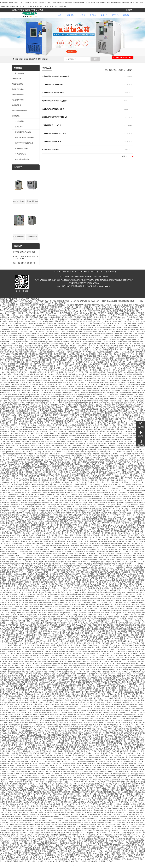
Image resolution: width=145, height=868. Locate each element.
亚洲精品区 (43, 313)
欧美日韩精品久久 (23, 694)
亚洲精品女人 (47, 349)
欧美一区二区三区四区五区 (91, 698)
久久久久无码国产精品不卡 (14, 374)
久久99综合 (140, 845)
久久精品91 (35, 335)
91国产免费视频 (122, 700)
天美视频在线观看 (106, 408)
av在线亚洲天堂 (40, 732)
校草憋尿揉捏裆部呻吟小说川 (134, 413)
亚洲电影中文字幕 (12, 451)
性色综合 (138, 645)
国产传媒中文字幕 (68, 810)
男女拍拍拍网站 (36, 763)
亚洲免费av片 (137, 794)
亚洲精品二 (125, 429)
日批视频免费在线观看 (33, 855)
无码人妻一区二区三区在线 (110, 323)
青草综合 (18, 730)
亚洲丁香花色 (35, 311)
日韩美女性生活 (93, 679)
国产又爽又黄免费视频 (107, 565)
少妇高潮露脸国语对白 (110, 472)
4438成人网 (110, 600)
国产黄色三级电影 (58, 331)
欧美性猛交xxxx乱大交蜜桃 (74, 478)
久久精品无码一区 (69, 842)
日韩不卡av (68, 429)
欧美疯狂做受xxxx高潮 (101, 802)
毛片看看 (38, 421)
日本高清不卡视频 (67, 325)
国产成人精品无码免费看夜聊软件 (98, 692)
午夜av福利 (129, 339)
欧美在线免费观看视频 (135, 773)
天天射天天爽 (117, 343)
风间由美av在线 (6, 574)
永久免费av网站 (29, 655)
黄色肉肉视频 (23, 535)
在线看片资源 (16, 604)
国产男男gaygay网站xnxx (103, 586)
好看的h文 (90, 792)
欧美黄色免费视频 (114, 749)
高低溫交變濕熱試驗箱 (20, 116)
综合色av (43, 329)
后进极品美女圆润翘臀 (132, 743)
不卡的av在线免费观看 (20, 537)
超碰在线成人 (22, 806)
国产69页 (95, 413)
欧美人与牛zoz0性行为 (29, 602)
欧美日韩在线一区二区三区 (53, 362)
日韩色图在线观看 (19, 380)
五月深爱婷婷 (63, 828)
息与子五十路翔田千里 (65, 826)
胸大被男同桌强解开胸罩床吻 (112, 647)
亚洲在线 (39, 360)
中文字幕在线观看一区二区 (94, 435)
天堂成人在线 (39, 571)
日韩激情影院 (14, 849)
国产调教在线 (124, 441)
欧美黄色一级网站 (68, 624)
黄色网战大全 (93, 441)
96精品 (12, 404)
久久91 (108, 655)
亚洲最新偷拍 (86, 482)
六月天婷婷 (66, 315)
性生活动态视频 (8, 553)
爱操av (43, 335)
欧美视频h (101, 567)
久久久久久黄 (50, 484)
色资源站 (123, 684)
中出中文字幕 (139, 824)
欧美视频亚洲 (13, 319)
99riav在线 (41, 321)
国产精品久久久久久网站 (54, 319)
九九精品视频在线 (45, 555)
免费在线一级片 (108, 545)
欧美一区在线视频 (52, 351)
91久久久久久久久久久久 (53, 453)
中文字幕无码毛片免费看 (113, 333)
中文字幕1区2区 (15, 488)
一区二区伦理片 (57, 641)
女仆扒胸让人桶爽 (116, 380)
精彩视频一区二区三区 (100, 584)
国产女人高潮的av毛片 (14, 647)
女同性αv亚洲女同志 (41, 802)
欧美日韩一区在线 (7, 753)
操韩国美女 (27, 757)
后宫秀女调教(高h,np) (73, 331)
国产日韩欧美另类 (137, 836)
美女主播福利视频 (65, 743)
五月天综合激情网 (103, 612)
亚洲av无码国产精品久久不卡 (13, 327)
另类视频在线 (84, 512)
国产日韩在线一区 (66, 415)
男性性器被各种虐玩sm (107, 574)
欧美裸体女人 (39, 351)
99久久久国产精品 (49, 449)
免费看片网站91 (93, 561)
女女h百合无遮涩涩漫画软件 (16, 633)
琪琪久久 (110, 413)
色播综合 (11, 677)
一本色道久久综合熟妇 (17, 437)
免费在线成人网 (54, 374)
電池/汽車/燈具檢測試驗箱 (24, 149)
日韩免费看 (56, 380)
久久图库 (35, 574)
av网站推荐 (47, 590)
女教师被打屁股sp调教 (101, 468)
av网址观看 (99, 411)
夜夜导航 (78, 433)
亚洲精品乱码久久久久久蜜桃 (104, 382)
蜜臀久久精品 (20, 408)
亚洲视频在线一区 (39, 714)
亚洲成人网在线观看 (19, 406)
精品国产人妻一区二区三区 (76, 677)
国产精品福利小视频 (72, 364)
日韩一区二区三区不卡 (65, 673)
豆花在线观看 (5, 743)
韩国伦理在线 (102, 533)
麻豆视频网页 (113, 449)
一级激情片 (109, 824)
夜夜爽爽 (101, 388)
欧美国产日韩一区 (14, 457)
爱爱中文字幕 (101, 504)
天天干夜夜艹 (46, 482)
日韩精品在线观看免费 (90, 651)
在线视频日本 (59, 861)
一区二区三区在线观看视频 (115, 392)
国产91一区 (63, 830)
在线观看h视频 (60, 311)
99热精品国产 (52, 500)
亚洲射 (85, 376)
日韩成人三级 (91, 553)
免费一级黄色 (19, 751)
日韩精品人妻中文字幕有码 (20, 466)
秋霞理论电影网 (123, 834)
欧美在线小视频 (89, 443)
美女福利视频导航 (31, 751)
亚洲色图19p (117, 588)
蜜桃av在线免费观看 (24, 688)
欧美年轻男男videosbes (9, 421)
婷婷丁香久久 (20, 449)
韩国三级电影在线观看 (67, 569)
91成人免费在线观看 (77, 374)
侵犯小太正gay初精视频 (48, 470)
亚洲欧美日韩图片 (39, 323)
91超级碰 (32, 360)
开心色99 (77, 321)
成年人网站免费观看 (124, 455)
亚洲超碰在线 (23, 347)
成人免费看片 (78, 386)
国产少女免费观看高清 (125, 753)
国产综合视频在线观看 (111, 684)
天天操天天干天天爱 (88, 398)
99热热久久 (10, 726)
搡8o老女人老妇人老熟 (33, 449)
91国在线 (23, 331)
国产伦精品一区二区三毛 (101, 364)
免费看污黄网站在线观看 (47, 720)
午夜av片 (9, 461)
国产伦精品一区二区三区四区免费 (56, 696)
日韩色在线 (69, 390)
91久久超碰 (134, 688)
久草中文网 (125, 710)
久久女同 (127, 378)
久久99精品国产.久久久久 (65, 443)
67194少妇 (47, 584)
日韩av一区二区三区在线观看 (10, 364)
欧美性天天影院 (13, 470)
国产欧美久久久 (117, 653)
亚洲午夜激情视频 (88, 600)
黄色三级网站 (113, 519)
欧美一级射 (78, 451)
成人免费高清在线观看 (73, 496)
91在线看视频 (111, 390)
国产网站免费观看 (94, 702)
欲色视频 (20, 376)
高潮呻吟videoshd (75, 396)
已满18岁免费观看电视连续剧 (95, 378)
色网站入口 (16, 624)
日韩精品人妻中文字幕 (42, 545)
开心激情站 (46, 447)
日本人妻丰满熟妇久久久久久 (131, 567)
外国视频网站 (92, 598)
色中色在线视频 (111, 800)
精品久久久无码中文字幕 (104, 759)
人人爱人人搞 (93, 366)
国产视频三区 (121, 794)
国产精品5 (80, 411)
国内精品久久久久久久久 (122, 557)
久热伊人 (29, 590)
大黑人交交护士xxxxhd (81, 319)
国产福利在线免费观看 (37, 492)
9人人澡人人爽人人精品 (9, 818)
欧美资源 (34, 622)
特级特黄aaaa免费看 (93, 551)
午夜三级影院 (63, 553)
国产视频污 (140, 710)
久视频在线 (33, 594)
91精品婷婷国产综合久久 (119, 351)
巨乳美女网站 (30, 673)
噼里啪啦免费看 (130, 694)
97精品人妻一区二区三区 (68, 690)
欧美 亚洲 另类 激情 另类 (47, 857)
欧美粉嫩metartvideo (75, 804)
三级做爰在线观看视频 (82, 541)
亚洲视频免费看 (138, 362)
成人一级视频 (51, 565)
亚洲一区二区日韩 (99, 386)
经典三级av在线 (91, 547)
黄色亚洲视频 (135, 606)
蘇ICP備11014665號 (101, 282)
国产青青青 (7, 757)
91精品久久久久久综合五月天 (43, 398)
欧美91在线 (107, 604)
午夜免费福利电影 (114, 429)
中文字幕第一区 (79, 743)
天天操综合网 (5, 347)
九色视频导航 (46, 457)
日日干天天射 (99, 423)
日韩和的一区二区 (71, 512)
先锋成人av (120, 633)
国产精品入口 (16, 355)
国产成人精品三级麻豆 (83, 675)
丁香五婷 (99, 447)
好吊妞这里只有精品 (135, 364)
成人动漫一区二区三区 (51, 406)
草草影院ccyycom (84, 327)
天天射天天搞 (140, 388)
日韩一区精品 (73, 366)
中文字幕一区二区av (15, 798)
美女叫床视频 (16, 608)
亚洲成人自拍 (51, 673)
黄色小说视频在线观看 (30, 720)
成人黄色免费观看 (134, 677)
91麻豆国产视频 (85, 525)
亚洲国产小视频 (95, 445)
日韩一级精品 (86, 470)
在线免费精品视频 (122, 686)
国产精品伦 (14, 516)
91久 (50, 675)
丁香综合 (91, 861)
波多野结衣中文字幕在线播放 (38, 325)
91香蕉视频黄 (57, 639)
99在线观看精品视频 (136, 347)
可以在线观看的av (23, 382)
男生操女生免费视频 (18, 486)
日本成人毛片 (49, 734)
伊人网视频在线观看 (55, 313)
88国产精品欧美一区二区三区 (23, 637)
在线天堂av (24, 828)
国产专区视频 (40, 565)
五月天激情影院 (93, 822)
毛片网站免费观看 (7, 449)
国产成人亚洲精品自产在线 (118, 584)
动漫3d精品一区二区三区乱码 (24, 836)
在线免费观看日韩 (28, 769)
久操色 (132, 710)
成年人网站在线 (75, 527)
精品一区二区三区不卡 (16, 571)
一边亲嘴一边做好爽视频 (134, 818)
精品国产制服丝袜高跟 (82, 325)
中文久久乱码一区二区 (135, 433)
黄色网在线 (130, 730)
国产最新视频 (11, 527)
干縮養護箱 (16, 122)
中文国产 (115, 374)
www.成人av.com (131, 470)
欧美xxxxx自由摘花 (30, 804)
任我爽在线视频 (115, 665)
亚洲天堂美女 (25, 311)
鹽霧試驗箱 (19, 132)
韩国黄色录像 (57, 457)
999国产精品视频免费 (35, 406)
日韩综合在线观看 (49, 315)
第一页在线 (56, 394)
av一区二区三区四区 (126, 484)
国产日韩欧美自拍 (85, 665)
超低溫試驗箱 (16, 111)
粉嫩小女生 (26, 411)
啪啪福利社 (134, 476)
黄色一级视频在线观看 (37, 537)
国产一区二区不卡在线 (66, 433)
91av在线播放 (71, 349)
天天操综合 (100, 360)
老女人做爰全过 (105, 616)
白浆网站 (103, 561)
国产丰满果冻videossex (108, 679)
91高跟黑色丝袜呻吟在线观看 (102, 419)
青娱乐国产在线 (96, 838)
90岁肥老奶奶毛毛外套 (117, 739)
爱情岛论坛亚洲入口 (61, 751)
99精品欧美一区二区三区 (79, 686)
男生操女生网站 (27, 737)
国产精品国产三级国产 (82, 537)
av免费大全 (132, 337)
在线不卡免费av (80, 329)
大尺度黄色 (42, 435)
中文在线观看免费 (86, 343)
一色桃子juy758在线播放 (29, 820)
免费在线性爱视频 (37, 549)
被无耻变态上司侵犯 (19, 425)
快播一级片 (92, 806)
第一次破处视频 (129, 439)
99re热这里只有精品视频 (21, 400)
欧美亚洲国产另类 (40, 423)
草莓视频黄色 (87, 396)
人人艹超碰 (63, 637)
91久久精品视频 (13, 745)
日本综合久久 (137, 557)
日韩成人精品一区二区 (103, 696)
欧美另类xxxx (39, 317)
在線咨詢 (129, 10)
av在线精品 (37, 724)
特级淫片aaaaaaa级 (44, 639)
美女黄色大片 (82, 679)
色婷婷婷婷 (120, 535)
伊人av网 (89, 718)
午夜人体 (47, 468)
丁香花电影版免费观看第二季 (125, 435)
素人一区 (17, 472)
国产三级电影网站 (130, 329)
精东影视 (60, 551)
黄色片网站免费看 (115, 804)
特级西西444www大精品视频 (11, 525)
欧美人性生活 (90, 696)
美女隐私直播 (23, 767)
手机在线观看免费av (108, 559)
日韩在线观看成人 (31, 679)
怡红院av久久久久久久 (8, 382)
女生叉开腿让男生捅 (18, 313)
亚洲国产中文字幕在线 (83, 732)
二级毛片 (79, 569)
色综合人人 (41, 657)
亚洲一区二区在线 (37, 755)
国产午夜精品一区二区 (13, 732)
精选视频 (19, 358)
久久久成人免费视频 (135, 661)
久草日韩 (71, 553)
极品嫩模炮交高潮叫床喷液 (116, 504)
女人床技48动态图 (117, 594)
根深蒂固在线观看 (97, 779)
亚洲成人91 (101, 655)
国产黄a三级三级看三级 (72, 355)
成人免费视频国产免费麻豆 (99, 370)
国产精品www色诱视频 (36, 431)
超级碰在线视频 (111, 798)
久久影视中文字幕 (78, 461)
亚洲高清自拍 (123, 347)
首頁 (60, 18)
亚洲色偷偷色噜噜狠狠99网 (60, 402)
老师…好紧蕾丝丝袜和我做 (93, 380)
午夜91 (108, 832)
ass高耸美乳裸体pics (26, 734)
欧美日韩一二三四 (16, 392)
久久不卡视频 (107, 641)
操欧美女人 (43, 863)
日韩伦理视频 (35, 531)
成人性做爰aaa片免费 (69, 468)
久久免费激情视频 (121, 657)
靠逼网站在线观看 (136, 323)
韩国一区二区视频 (105, 563)
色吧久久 (51, 832)
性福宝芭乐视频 (99, 461)
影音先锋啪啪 (119, 545)
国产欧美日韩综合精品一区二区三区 (43, 368)
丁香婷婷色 (100, 392)
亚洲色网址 (121, 547)
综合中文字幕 (90, 767)
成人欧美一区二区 (118, 396)
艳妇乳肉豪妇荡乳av (45, 851)
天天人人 (81, 547)
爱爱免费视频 (27, 781)
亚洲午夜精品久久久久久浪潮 (97, 682)
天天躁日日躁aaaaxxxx (25, 496)
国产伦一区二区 (21, 553)
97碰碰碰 (6, 673)
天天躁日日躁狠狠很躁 (102, 653)
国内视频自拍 (109, 435)
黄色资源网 (94, 571)
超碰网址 (80, 847)
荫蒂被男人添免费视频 (118, 773)
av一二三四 (115, 402)
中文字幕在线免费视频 (66, 722)
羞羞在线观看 (40, 673)
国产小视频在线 (58, 512)
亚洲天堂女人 (131, 492)
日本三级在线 (60, 425)
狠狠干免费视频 (30, 657)
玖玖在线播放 (50, 339)
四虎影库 (90, 728)
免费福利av (95, 777)
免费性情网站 (130, 396)
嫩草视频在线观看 (7, 427)
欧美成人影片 (74, 559)
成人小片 (126, 482)
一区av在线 (68, 781)
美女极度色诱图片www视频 (111, 478)
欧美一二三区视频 (87, 639)
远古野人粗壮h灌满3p (69, 519)
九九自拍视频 (45, 604)
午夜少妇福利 (61, 413)
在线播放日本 (82, 832)
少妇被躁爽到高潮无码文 (124, 341)
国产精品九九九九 (11, 686)
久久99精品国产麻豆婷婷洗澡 (57, 466)
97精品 (29, 669)
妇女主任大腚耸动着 (135, 486)
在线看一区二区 (93, 351)
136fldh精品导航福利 (63, 382)
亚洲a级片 (81, 842)
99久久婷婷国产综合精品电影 (88, 474)
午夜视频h (79, 443)
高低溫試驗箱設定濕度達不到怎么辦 (55, 122)
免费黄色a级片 (73, 720)
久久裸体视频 (76, 820)
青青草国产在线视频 (100, 519)
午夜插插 (137, 732)
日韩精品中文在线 (56, 504)
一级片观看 (24, 482)
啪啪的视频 (47, 763)
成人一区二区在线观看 (118, 370)
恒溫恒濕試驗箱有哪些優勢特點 (53, 89)
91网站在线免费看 (109, 686)
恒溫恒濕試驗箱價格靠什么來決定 (54, 138)
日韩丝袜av (84, 535)
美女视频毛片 (89, 847)
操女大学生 (65, 374)
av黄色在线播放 (27, 472)
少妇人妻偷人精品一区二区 (65, 557)
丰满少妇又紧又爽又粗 (63, 376)
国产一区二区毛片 (56, 626)
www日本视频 (105, 796)
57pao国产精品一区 (25, 423)
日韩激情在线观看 (22, 417)
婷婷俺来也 (4, 396)
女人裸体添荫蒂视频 (59, 327)
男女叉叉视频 (98, 343)
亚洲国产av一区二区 (77, 696)
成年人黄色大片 (107, 529)
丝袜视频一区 (81, 437)
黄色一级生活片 (6, 789)
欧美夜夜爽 (35, 470)
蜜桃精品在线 (38, 669)
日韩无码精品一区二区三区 (112, 331)
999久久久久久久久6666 (133, 474)
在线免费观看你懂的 (122, 808)
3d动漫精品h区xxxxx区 (109, 349)
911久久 (16, 820)
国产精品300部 (32, 459)
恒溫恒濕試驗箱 (21, 127)
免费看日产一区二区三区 (18, 431)
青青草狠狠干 (25, 470)
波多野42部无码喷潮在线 (86, 755)
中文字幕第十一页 (109, 376)
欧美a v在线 (97, 496)
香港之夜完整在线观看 (64, 339)
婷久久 (58, 510)
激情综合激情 (72, 358)
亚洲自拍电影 (100, 321)
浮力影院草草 (17, 700)
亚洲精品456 (129, 704)
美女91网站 (123, 374)
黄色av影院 (109, 388)
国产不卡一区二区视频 (89, 757)
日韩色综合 (66, 639)
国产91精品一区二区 (92, 704)
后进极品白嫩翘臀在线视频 (35, 319)
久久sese (102, 366)
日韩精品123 (53, 439)
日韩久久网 (70, 708)
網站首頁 (57, 277)
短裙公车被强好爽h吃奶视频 (88, 657)
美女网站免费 (126, 765)
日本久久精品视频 (67, 427)
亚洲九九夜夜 (62, 645)
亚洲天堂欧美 (17, 551)
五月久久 (70, 388)
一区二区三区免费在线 (126, 618)
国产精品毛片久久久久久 (78, 726)
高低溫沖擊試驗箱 (18, 106)
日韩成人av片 (104, 842)
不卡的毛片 (20, 855)
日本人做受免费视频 (48, 443)
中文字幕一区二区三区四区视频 (12, 785)
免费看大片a (133, 857)
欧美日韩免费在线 (57, 661)
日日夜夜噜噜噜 (92, 388)
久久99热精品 (100, 792)
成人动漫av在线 (35, 559)
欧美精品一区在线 (57, 478)
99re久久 (36, 496)
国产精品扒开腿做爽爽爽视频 (26, 830)
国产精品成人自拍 (72, 535)
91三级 (47, 743)
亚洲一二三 (64, 559)
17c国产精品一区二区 (80, 783)
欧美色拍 (119, 602)
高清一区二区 (127, 516)
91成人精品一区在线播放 (34, 427)
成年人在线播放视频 (70, 423)
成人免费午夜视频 (45, 394)
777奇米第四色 (19, 779)
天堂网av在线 (89, 765)
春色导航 (19, 661)
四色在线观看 (100, 582)
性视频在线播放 (90, 392)
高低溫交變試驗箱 (18, 100)
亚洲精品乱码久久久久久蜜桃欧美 (56, 341)
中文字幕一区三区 (82, 404)
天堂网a (14, 547)
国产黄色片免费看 (60, 360)
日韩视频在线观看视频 (131, 333)
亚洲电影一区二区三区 (114, 421)
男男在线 (45, 853)
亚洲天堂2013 (127, 372)
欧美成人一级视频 (68, 347)
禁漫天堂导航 (27, 364)
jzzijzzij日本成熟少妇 (96, 490)
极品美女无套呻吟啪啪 (43, 659)
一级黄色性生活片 (23, 502)
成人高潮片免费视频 (29, 372)
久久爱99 (133, 366)
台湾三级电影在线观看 (105, 427)
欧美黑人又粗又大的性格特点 (36, 490)
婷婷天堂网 (64, 419)
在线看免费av (117, 616)
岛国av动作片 (110, 366)
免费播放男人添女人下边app (57, 358)
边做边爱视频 (60, 753)
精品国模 (114, 618)
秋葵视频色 (28, 785)
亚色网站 (25, 506)
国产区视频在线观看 (135, 390)
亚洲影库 (20, 419)
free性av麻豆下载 (14, 765)
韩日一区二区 (135, 620)
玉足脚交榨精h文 (112, 694)
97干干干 (3, 366)
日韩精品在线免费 (67, 394)
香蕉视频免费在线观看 (12, 372)
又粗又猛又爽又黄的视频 (97, 390)
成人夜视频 (5, 834)
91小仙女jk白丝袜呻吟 (97, 694)
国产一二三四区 (6, 712)
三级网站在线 (125, 842)
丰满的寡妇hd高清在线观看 (87, 335)
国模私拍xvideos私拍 (68, 404)
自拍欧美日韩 (74, 486)
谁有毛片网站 (32, 726)
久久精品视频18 (13, 763)
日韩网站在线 (56, 590)
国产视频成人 (6, 549)
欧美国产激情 (49, 616)
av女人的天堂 (35, 671)
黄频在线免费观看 (83, 769)
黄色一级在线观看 (45, 563)
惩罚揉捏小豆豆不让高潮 (54, 386)
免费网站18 (133, 319)
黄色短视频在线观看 (47, 557)
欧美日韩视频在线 (88, 372)
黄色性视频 (77, 339)
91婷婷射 (116, 408)
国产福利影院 (62, 720)
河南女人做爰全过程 (128, 612)
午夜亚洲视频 (68, 372)
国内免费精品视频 (74, 470)
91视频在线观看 (128, 551)
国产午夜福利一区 (9, 718)
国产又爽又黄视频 (69, 855)
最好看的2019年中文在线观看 (26, 576)
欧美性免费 (10, 394)
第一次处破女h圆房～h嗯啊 (135, 610)
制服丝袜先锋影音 (40, 606)
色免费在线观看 (93, 730)
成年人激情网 (80, 439)
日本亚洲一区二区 (43, 429)
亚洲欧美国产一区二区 (23, 323)
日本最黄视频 (26, 624)
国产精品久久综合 (36, 353)
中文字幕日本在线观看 (55, 333)
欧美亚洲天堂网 (44, 820)
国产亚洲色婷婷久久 (91, 402)
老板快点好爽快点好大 (119, 486)
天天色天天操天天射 (81, 415)
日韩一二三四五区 (94, 545)
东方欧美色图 (92, 855)
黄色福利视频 (86, 484)
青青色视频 (57, 692)
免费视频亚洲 (137, 480)
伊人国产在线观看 (131, 335)
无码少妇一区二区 (9, 514)
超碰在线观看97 (31, 779)
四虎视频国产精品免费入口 (111, 649)
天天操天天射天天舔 (80, 702)
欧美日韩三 (4, 413)
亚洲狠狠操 (137, 355)
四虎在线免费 (31, 321)
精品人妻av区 (75, 398)
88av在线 (140, 612)
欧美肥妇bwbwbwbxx (35, 553)
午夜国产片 (103, 337)
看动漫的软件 (73, 529)
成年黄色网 (127, 635)
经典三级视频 (78, 384)
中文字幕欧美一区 (95, 376)
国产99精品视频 (114, 451)
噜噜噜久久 (37, 315)
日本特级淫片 (103, 480)
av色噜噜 (85, 737)
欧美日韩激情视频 (20, 459)
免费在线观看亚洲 (109, 718)
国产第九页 (54, 447)
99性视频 (51, 798)
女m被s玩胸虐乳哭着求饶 (13, 317)
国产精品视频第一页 (10, 315)
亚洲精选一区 (134, 510)
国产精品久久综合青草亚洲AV (134, 751)
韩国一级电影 (116, 488)
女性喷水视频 (86, 574)
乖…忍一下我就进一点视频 (54, 667)
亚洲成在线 (54, 343)
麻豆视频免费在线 (72, 425)
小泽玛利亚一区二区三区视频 (30, 388)
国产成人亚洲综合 (7, 433)
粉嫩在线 (102, 637)
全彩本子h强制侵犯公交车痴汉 (80, 421)
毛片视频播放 (105, 594)
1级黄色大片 (121, 582)
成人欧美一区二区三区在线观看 (59, 867)
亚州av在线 (24, 849)
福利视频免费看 (133, 553)
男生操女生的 (107, 590)
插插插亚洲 (86, 341)
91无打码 (65, 396)
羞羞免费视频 (12, 643)
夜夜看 (62, 606)
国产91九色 (21, 675)
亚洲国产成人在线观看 (94, 523)
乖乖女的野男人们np (119, 598)
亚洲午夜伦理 (56, 468)
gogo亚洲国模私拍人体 (129, 451)
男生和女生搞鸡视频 (68, 417)
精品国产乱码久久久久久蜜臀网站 (41, 543)
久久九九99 (107, 374)
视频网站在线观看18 (113, 567)
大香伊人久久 (97, 608)
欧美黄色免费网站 (22, 394)
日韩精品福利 (91, 659)
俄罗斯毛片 (29, 571)
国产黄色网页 (103, 763)
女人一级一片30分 (117, 496)
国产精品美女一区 (48, 382)
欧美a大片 (111, 335)
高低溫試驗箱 (20, 79)
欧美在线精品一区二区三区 (107, 417)
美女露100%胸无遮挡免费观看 (70, 502)
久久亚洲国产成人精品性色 (50, 417)
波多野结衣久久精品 (85, 468)
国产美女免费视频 (44, 516)
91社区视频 (38, 366)
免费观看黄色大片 (37, 396)
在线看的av (41, 466)
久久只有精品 (56, 810)
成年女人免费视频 (61, 366)
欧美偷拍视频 (120, 443)
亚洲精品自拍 (71, 834)
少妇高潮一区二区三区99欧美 (48, 529)
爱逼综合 (128, 594)
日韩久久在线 (111, 582)
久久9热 (81, 700)
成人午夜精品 (121, 376)
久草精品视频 (6, 360)
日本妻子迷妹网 (131, 853)
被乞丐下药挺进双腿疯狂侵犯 (112, 635)
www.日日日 (106, 496)
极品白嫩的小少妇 (130, 647)
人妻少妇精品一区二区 (124, 565)
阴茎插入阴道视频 (128, 588)
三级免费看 (88, 386)
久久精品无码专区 (7, 612)
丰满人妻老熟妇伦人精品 (102, 510)
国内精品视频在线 (7, 598)
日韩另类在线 (89, 759)
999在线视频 (9, 751)
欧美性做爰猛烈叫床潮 (120, 586)
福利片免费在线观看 (45, 355)
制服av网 (129, 355)
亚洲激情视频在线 (56, 476)
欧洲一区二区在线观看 (44, 512)
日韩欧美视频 (64, 351)
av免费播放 (124, 781)
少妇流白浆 (101, 455)
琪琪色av (52, 853)
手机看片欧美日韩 (125, 321)
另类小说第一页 (66, 796)
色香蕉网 (28, 374)
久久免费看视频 (114, 710)
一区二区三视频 (73, 360)
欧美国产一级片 (61, 832)
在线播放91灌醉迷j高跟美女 (70, 710)
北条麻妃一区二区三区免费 (74, 763)
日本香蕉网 (68, 386)
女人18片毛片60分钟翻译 (43, 647)
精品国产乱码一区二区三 (103, 345)
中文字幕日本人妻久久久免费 (72, 380)
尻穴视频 (49, 787)
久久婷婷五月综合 (54, 347)
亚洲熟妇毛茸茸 (106, 431)
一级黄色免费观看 (137, 514)
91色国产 (92, 612)
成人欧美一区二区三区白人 (125, 600)
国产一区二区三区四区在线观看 (81, 789)
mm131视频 (4, 596)
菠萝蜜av (70, 447)
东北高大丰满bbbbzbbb (54, 492)
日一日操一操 (118, 419)
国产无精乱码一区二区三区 (87, 661)
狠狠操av (23, 629)
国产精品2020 (40, 769)
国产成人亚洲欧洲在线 (26, 421)
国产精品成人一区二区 (108, 415)
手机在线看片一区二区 (71, 323)
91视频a (91, 794)
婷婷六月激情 (116, 796)
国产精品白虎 (139, 351)
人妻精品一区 (116, 459)
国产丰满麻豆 (35, 400)
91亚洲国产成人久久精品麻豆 (57, 525)
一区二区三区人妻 (80, 390)
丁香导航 (30, 331)
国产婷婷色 (100, 516)
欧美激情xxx (122, 527)
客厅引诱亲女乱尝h (126, 830)
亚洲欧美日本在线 (48, 425)
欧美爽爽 (96, 431)
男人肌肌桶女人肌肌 (95, 684)
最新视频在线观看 (133, 504)
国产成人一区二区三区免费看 (101, 319)
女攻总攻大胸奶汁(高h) (79, 794)
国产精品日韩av (61, 655)
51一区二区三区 (86, 364)
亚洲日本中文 (80, 718)
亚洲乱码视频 (84, 353)
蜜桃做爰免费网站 (45, 692)
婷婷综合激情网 (6, 700)
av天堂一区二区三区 (89, 655)
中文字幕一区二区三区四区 (20, 335)
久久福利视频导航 (45, 598)
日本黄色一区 (94, 796)
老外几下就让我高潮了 (54, 323)
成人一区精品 (92, 555)
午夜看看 (48, 792)
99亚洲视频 (106, 771)
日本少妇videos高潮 (28, 608)
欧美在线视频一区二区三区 (95, 824)
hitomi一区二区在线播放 (77, 555)
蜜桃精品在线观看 (88, 588)
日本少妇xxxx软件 (71, 333)
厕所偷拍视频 (85, 400)
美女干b (106, 380)
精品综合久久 (111, 755)
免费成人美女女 (108, 531)
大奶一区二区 (39, 376)
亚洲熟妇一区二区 (126, 402)
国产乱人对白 (114, 480)
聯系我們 (126, 18)
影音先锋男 (65, 527)
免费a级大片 (100, 543)
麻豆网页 (137, 341)
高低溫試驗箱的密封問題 (51, 155)
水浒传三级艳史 (15, 447)
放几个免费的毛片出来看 (98, 449)
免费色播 (142, 476)
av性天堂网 (130, 828)
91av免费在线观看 (59, 563)
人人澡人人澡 (127, 592)
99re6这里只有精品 (92, 626)
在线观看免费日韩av (38, 451)
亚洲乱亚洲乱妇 (31, 504)
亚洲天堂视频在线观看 (61, 421)
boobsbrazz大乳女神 (127, 812)
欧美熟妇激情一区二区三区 (25, 441)
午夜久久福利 (25, 763)
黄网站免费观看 (53, 506)
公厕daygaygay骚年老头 (131, 417)
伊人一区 (20, 343)
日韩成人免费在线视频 (33, 514)
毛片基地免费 (140, 358)
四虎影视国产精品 (135, 761)
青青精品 (22, 478)
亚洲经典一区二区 (57, 812)
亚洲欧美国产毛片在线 (137, 384)
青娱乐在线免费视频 (50, 498)
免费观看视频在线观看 (127, 449)
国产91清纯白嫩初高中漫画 (54, 600)
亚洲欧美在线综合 (90, 455)
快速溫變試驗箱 (17, 90)
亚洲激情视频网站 (129, 616)
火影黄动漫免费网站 (30, 435)
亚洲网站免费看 (79, 551)
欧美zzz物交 (115, 362)
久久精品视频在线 (128, 749)
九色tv (120, 349)
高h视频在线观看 (34, 686)
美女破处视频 (87, 496)
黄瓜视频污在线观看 (7, 706)
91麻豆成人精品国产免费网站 (82, 761)
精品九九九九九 (8, 408)
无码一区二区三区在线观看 (113, 690)
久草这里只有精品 (45, 594)
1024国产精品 (43, 439)
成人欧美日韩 (51, 714)
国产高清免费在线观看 (53, 396)
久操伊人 (141, 596)
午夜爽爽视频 (110, 325)
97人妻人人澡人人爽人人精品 (112, 327)
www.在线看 (84, 425)
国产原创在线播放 (19, 345)
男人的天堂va (100, 508)
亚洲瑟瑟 (56, 427)
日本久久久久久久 (7, 804)
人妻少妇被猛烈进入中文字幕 (70, 514)
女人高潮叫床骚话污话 (30, 488)
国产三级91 (54, 686)
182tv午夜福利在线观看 (131, 543)
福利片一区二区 (12, 498)
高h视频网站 (84, 445)
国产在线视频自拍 (26, 745)
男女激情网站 (121, 574)
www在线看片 (91, 673)
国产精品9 (135, 315)
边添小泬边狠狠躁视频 (80, 694)
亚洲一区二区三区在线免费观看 (24, 461)
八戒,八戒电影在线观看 (51, 643)
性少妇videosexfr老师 (135, 679)
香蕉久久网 (126, 859)
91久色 (131, 351)
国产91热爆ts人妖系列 (102, 362)
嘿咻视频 (111, 525)
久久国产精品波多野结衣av (87, 500)
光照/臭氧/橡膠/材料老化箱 (24, 143)
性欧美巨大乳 (111, 455)
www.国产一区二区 (109, 753)
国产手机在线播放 (16, 519)
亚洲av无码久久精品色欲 (87, 358)
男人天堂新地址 (6, 739)
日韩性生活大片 (24, 498)
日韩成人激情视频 (50, 580)
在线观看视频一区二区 (130, 445)
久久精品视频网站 (113, 386)
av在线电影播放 (68, 321)
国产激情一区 (5, 349)
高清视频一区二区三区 (82, 492)
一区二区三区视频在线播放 (117, 337)
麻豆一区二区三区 (75, 494)
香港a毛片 (93, 512)
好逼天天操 (54, 771)
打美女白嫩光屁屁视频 (88, 549)
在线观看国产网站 (30, 392)
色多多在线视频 (21, 726)
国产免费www (129, 726)
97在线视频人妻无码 (56, 592)
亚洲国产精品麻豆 (23, 704)
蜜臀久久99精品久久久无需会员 (33, 337)
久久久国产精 (33, 439)
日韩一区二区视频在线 (43, 327)
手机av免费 (45, 626)
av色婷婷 (122, 472)
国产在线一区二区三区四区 (55, 408)
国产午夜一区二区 (48, 531)
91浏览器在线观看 (115, 315)
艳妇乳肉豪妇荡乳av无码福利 (36, 541)
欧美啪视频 (89, 716)
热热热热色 (5, 390)
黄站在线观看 (104, 406)
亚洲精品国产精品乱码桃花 (133, 380)
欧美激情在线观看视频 (109, 484)
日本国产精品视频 (12, 531)
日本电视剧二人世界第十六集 (104, 368)
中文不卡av (58, 372)
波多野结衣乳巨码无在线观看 (108, 830)
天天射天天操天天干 (37, 339)
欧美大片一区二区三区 (74, 576)
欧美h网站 (67, 745)
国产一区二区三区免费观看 (85, 347)
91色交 (130, 463)
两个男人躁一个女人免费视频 (125, 531)
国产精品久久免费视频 (11, 523)
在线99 (129, 370)
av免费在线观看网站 (13, 824)
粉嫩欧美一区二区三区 (31, 476)
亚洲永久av (16, 602)
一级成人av (119, 335)
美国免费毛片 (20, 787)
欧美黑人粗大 (31, 437)
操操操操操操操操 (45, 415)
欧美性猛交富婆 (94, 578)
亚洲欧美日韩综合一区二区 (126, 755)
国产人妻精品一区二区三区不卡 (118, 437)
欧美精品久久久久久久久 (69, 665)
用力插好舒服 (29, 327)
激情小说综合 (115, 612)
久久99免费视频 (119, 828)
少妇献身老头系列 (39, 510)
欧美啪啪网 (122, 787)
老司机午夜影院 (132, 763)
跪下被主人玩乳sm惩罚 (11, 439)
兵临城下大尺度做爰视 (125, 317)
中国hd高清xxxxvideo (88, 751)
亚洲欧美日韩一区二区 (104, 751)
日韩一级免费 (59, 364)
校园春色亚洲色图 (126, 792)
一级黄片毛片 (67, 384)
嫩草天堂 (105, 313)
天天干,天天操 (14, 665)
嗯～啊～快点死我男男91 (13, 510)
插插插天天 (48, 427)
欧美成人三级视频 (90, 567)
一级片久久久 (43, 747)
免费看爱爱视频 (120, 512)
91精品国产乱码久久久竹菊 (27, 810)
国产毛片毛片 (68, 453)
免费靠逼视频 (89, 429)
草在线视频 (69, 816)
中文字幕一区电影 (69, 457)
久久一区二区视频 (7, 826)
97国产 (35, 555)
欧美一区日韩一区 (129, 425)
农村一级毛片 (6, 547)
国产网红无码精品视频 (94, 374)
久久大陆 (23, 439)
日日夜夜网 (94, 643)
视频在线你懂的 (85, 413)
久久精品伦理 (52, 435)
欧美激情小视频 (73, 645)
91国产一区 (80, 800)
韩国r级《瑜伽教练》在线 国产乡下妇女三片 (121, 461)
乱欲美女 (69, 608)
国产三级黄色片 (104, 355)
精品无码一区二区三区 (57, 747)
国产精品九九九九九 (89, 488)
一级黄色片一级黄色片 (34, 580)
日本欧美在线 (35, 610)
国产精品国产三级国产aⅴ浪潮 (26, 529)
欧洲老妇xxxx (17, 435)
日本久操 (128, 490)
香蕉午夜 (58, 531)
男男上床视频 (71, 311)
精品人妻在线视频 (132, 535)
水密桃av (23, 641)
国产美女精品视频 (48, 413)
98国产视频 (16, 610)
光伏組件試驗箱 (21, 160)
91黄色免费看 (87, 859)
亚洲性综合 (82, 684)
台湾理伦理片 (39, 696)
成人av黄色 (20, 706)
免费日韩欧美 (5, 415)
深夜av (126, 777)
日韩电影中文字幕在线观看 (19, 814)
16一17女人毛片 (19, 741)
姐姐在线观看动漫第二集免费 (34, 484)
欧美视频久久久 (97, 341)
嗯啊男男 (89, 368)
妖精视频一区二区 (35, 767)
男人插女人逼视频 (70, 724)
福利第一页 (8, 368)
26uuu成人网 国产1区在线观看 (91, 645)
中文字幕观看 (110, 400)
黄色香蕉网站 (132, 757)
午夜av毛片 (38, 362)
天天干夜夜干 (121, 325)
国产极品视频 (36, 382)
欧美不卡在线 (125, 453)
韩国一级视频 (135, 686)
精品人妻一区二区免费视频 (56, 329)
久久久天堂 (34, 863)
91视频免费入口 (15, 337)
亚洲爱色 (125, 488)
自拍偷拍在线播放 (87, 362)
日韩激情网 (126, 620)
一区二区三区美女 (126, 561)
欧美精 (32, 506)
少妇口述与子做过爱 (82, 812)
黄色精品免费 (30, 698)
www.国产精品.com (17, 673)
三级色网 (85, 494)
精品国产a (123, 682)
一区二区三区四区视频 (45, 372)
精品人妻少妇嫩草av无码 (124, 400)
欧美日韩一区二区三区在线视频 (56, 431)
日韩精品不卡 (82, 351)
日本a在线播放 (6, 478)
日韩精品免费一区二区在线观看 (31, 523)
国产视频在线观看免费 (66, 439)
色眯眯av (127, 608)
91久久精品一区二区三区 (35, 345)
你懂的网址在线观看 (47, 814)
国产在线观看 (133, 659)
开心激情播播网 (41, 506)
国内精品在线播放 (128, 406)
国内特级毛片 (52, 574)
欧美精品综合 (28, 606)
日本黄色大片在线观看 (115, 378)
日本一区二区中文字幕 (17, 463)
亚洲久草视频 (76, 382)
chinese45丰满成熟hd (114, 521)
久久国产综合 (39, 380)
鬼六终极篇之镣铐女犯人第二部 (105, 834)
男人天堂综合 (138, 327)
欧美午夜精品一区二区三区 (114, 490)
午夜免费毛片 (89, 313)
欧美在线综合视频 (96, 863)
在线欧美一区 (48, 669)
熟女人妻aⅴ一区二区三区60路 (114, 523)
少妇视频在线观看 (56, 392)
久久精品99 (10, 333)
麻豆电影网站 (81, 368)
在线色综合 (126, 315)
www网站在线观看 (92, 842)
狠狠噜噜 (57, 624)
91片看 (23, 541)
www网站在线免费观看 (31, 808)
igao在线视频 (122, 637)
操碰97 (40, 341)
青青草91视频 (93, 563)
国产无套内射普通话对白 (89, 406)
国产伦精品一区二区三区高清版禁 (54, 445)
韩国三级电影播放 (83, 349)
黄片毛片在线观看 (132, 541)
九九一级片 (4, 533)
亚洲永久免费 (37, 624)
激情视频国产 (20, 612)
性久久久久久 (60, 411)
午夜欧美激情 (46, 400)
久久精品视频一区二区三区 (73, 313)
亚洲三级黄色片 (13, 311)
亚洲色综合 (106, 677)
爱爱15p (102, 474)
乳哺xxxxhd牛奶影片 (16, 783)
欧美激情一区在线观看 (20, 360)
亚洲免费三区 (114, 624)
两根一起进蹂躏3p (24, 453)
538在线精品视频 (101, 794)
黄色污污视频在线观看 (63, 765)
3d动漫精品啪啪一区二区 (20, 549)
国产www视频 (138, 484)
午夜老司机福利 (12, 561)
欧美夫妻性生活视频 (119, 555)
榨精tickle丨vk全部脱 (62, 398)
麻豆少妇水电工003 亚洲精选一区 (48, 796)
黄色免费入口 (48, 521)
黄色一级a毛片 (33, 527)
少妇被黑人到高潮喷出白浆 (65, 370)
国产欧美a (8, 380)
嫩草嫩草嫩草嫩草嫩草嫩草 (89, 408)
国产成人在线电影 (87, 345)
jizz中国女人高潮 (33, 845)
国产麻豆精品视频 (90, 384)
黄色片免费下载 (49, 533)
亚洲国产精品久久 (71, 533)
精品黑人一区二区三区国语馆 (124, 358)
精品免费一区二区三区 (41, 419)
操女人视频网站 (111, 474)
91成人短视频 (77, 480)
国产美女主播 (106, 396)
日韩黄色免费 (137, 519)
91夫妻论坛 (55, 400)
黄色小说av (139, 741)
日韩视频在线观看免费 (90, 565)
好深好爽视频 (95, 349)
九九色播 (14, 347)
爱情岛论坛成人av (118, 353)
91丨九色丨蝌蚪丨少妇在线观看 (80, 419)
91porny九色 (124, 323)
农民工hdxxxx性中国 (54, 423)
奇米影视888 (62, 470)
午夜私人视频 (71, 620)
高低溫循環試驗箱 (18, 95)
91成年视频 (32, 378)
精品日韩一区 (83, 498)
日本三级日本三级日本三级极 (89, 836)
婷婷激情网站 (61, 682)
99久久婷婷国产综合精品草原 (20, 533)
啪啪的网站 (90, 466)
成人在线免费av (101, 847)
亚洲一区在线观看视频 (100, 451)
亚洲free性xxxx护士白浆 (11, 474)
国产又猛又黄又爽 (28, 508)
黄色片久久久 (129, 741)
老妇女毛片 (81, 857)
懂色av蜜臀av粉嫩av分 (67, 521)
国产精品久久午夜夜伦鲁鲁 (10, 775)
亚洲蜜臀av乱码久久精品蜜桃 (49, 488)
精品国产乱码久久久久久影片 (55, 677)
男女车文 (98, 313)
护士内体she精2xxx (19, 578)
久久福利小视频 (127, 747)
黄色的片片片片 (137, 345)
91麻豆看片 (124, 769)
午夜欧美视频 (59, 496)
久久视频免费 (128, 457)
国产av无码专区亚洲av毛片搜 (79, 596)
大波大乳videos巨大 (65, 435)
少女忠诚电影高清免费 (104, 580)
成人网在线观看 (28, 362)
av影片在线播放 (112, 321)
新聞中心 (104, 18)
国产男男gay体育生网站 (35, 390)
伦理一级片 (27, 616)
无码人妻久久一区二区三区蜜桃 (27, 771)
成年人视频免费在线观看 (47, 622)
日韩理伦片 (36, 447)
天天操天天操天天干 (63, 612)
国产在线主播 (65, 571)
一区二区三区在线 (79, 633)
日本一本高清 (131, 810)
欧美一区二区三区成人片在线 (90, 559)
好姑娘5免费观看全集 (22, 433)
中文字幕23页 (80, 692)
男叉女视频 (87, 451)
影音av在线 (44, 476)
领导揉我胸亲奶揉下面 (17, 402)
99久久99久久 (117, 651)
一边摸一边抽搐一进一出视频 (62, 759)
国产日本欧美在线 (99, 421)
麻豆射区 (16, 541)
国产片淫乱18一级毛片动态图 (123, 431)
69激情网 (3, 353)
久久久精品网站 (79, 767)
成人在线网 (62, 498)
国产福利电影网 (98, 333)
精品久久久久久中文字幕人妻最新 (26, 598)
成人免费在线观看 (9, 812)
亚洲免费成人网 (115, 406)
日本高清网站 (11, 419)
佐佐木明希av (55, 840)
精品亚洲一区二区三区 (120, 510)
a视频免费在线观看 (59, 675)
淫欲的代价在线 (91, 830)
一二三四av (4, 500)
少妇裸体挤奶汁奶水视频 (35, 618)
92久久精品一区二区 (10, 453)
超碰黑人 (132, 816)
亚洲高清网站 (135, 482)
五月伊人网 (140, 783)
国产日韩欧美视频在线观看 (70, 406)
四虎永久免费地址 (9, 704)
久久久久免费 (72, 327)
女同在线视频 (117, 411)
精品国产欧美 (50, 834)
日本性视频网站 (16, 722)
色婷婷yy (134, 779)
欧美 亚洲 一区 (131, 633)
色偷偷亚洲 (104, 433)
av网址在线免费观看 (131, 549)
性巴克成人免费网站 (21, 543)
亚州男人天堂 (12, 857)
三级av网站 (99, 347)
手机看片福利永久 (59, 349)
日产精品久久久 (27, 802)
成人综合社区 (32, 341)
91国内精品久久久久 (7, 716)
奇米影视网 (128, 327)
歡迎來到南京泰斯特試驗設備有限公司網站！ (27, 10)
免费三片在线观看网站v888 (111, 445)
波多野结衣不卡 (13, 840)
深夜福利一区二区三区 (40, 374)
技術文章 (82, 18)
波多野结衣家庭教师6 (64, 472)
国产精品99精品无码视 (73, 698)
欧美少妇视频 (11, 496)
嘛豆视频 (3, 492)
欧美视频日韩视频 (109, 569)
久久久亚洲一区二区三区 (117, 433)
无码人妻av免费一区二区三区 (44, 370)
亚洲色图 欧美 (127, 311)
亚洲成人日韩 (54, 325)
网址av (59, 315)
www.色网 (70, 329)
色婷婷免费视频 (61, 345)
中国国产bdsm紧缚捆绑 (21, 429)
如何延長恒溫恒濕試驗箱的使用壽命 (55, 106)
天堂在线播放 (8, 351)
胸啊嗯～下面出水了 (20, 600)
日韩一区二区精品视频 (14, 539)
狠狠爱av (21, 319)
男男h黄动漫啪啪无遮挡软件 (106, 633)
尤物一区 (80, 392)
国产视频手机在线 (45, 486)
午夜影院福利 (48, 360)
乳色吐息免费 (74, 751)
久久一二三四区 (37, 533)
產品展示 (71, 18)
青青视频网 (42, 347)
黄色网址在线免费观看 (120, 319)
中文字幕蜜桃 (137, 455)
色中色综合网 (125, 614)
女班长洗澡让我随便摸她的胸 (98, 624)
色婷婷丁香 (126, 529)
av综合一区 (84, 360)
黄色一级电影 (23, 643)
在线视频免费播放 (65, 631)
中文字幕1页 (134, 488)
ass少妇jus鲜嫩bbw (130, 667)
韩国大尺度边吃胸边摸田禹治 (67, 353)
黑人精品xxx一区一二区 (63, 767)
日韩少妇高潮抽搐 (115, 592)
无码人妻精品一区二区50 (118, 659)
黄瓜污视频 (70, 663)
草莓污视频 (17, 351)
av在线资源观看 (50, 645)
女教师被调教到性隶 (85, 459)
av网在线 (60, 622)
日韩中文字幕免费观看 (18, 390)
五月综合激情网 (63, 490)
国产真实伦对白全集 (12, 671)
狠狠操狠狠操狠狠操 (64, 783)
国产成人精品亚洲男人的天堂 (20, 682)
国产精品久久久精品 (18, 653)
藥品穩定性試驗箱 (21, 154)
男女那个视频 (68, 492)
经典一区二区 (128, 692)
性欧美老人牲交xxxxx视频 (15, 582)
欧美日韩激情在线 (104, 549)
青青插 (120, 417)
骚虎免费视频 (70, 449)
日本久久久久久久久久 (14, 484)
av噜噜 (130, 794)
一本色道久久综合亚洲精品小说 (85, 427)
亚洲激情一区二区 (98, 325)
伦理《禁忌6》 (80, 388)
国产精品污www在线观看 (101, 618)
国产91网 (51, 700)
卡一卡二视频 (39, 612)
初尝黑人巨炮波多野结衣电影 (109, 851)
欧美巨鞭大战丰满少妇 (112, 747)
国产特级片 (27, 539)
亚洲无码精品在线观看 (11, 728)
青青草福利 (124, 816)
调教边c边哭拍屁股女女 (41, 773)
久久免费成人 (69, 504)
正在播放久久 (34, 614)
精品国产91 (86, 798)
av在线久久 (92, 610)
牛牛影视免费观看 (57, 474)
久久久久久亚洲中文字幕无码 (135, 419)
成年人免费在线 (52, 451)
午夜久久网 (33, 347)
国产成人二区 (97, 732)
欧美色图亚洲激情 (11, 341)
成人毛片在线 (58, 480)
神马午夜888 (101, 329)
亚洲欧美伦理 (25, 531)
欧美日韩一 (37, 590)
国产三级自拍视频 (120, 360)
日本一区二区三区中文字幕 (95, 714)
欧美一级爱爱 (96, 649)
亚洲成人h (140, 531)
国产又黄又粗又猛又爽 (115, 329)
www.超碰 (138, 828)
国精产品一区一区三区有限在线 (82, 315)
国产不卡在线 (129, 645)
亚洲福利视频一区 (31, 415)
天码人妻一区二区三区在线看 (43, 364)
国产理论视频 (138, 571)
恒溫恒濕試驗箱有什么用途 (52, 130)
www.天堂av (85, 571)
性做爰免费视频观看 (22, 333)
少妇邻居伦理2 (48, 624)
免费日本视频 (78, 429)
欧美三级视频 (5, 847)
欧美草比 (34, 569)
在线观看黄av (69, 812)
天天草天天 (5, 620)
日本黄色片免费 (34, 716)
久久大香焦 (139, 394)
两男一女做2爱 (19, 427)
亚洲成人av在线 (95, 529)
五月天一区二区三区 (13, 720)
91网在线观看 (77, 376)
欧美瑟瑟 (93, 592)
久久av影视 (121, 415)
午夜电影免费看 (77, 402)
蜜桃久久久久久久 (58, 584)
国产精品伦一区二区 (100, 663)
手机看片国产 (128, 604)
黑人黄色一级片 (6, 435)
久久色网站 (90, 508)
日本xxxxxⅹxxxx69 (50, 553)
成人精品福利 (139, 624)
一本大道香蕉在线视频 (76, 716)
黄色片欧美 (11, 669)
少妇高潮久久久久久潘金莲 (91, 710)
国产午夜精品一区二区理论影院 (90, 785)
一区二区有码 (64, 771)
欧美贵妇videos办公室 (21, 832)
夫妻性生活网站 (27, 545)
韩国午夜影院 (17, 574)
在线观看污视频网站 (64, 702)
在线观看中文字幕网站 (73, 600)
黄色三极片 (41, 629)
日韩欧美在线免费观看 (77, 337)
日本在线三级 (122, 390)
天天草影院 (68, 319)
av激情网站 (99, 690)
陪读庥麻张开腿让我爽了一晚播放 (112, 404)
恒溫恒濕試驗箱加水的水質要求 (53, 114)
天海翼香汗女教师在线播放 (135, 443)
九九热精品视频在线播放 (51, 388)
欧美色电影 (27, 574)
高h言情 (63, 388)
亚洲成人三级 (130, 569)
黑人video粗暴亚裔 (47, 716)
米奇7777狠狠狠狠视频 (85, 311)
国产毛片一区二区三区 (19, 349)
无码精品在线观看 (98, 818)
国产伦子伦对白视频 (56, 816)
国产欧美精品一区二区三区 (74, 378)
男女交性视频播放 (22, 404)
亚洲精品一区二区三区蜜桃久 (73, 594)
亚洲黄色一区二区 (17, 415)
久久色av (73, 351)
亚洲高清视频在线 (35, 445)
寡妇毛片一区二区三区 (60, 486)
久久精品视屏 (73, 525)
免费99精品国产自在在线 (124, 855)
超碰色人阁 (45, 686)
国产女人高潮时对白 (109, 669)
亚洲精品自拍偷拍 (127, 622)
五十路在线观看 (37, 547)
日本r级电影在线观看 (55, 781)
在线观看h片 (4, 516)
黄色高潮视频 (43, 679)
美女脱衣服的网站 (67, 537)
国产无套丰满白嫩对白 (53, 321)
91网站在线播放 (36, 498)
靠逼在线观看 (71, 755)
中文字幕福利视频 (32, 329)
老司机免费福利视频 (126, 629)
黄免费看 (63, 447)
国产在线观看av (61, 484)
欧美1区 (77, 584)
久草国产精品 (136, 539)
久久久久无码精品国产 (62, 614)
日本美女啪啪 (12, 384)
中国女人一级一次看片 (38, 333)
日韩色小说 (30, 675)
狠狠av (77, 413)
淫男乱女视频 (80, 553)
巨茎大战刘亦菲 (73, 345)
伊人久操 (30, 380)
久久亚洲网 (60, 378)
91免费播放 (101, 547)
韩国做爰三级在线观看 (74, 616)
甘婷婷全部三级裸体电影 (9, 443)
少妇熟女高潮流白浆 (64, 728)
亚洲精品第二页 (66, 792)
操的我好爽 (120, 569)
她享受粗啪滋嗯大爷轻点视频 (92, 527)
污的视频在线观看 (52, 569)
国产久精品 (118, 413)
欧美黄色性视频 (106, 476)
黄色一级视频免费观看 (62, 588)
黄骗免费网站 (115, 765)
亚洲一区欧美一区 (31, 706)
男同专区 (3, 311)
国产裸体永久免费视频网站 (30, 728)
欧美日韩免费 (111, 547)
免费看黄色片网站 (81, 861)
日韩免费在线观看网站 (128, 408)
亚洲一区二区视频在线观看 (100, 486)
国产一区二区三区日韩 (119, 364)
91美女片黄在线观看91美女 (83, 586)
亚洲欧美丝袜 (48, 535)
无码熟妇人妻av (48, 665)
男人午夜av (60, 449)
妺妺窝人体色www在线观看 (30, 626)
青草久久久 (33, 394)
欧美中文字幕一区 (76, 455)
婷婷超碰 (9, 832)
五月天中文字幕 (138, 411)
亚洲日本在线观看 (16, 413)
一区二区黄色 (118, 759)
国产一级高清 (94, 323)
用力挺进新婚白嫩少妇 (104, 588)
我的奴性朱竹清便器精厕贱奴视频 (113, 394)
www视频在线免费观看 (73, 859)
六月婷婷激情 (72, 335)
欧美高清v (63, 529)
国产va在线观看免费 (25, 315)
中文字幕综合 (65, 488)
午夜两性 (56, 415)
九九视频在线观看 (88, 321)
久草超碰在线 (25, 635)
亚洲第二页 (7, 406)
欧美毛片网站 (5, 486)
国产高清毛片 (140, 637)
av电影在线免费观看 (134, 376)
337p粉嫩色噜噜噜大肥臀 (123, 500)
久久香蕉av (138, 798)
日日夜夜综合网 (77, 765)
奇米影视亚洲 (28, 798)
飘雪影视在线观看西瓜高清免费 (112, 814)
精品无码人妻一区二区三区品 (125, 863)
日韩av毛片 (21, 514)
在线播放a (33, 358)
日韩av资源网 (32, 641)
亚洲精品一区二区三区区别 (135, 547)
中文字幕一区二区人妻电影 (76, 682)
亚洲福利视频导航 (18, 490)
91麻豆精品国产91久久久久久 (69, 317)
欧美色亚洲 (85, 773)
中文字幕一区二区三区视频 (71, 539)
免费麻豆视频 (120, 339)
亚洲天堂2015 (28, 722)
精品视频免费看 (98, 745)
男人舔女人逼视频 (7, 657)
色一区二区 (45, 343)
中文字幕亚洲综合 (69, 392)
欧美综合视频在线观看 (11, 388)
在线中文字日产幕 (127, 423)
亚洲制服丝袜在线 (50, 353)
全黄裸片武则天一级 (128, 386)
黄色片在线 (42, 700)
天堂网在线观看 (99, 712)
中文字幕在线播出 (103, 488)
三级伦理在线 (85, 486)
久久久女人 (15, 828)
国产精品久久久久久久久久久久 (128, 718)
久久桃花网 (53, 828)
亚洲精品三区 (50, 337)
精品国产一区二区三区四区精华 (24, 512)
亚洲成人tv (109, 516)
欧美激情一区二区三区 (22, 368)
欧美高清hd (79, 622)
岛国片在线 (22, 341)
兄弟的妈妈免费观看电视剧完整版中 (13, 690)
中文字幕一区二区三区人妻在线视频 (93, 317)
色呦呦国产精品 (88, 339)
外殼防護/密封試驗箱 (22, 165)
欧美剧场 (67, 794)
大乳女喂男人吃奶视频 (98, 457)
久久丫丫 (22, 561)
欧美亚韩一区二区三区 (30, 777)
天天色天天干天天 (33, 402)
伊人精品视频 (57, 384)
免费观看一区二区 (21, 325)
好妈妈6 (41, 569)
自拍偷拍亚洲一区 (44, 576)
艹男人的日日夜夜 (73, 574)
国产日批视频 (27, 447)
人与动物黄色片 (28, 351)
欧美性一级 (128, 349)
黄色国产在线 (75, 849)
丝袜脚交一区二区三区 (120, 476)
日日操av (98, 372)
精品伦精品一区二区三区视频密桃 (105, 539)
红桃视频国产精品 (44, 810)
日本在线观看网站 (120, 590)
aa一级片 (51, 633)
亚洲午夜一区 (140, 523)
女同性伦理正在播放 (75, 802)
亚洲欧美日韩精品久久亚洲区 (92, 331)
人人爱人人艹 (50, 345)
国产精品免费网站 (94, 708)
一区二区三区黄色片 (115, 457)
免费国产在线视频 (101, 315)
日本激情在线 (134, 696)
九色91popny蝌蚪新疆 (93, 394)
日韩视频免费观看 (45, 602)
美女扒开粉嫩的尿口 (108, 606)
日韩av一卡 (136, 321)
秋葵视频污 (91, 633)
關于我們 (115, 18)
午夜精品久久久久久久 (39, 502)
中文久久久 (43, 781)
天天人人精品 (128, 653)
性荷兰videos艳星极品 (90, 576)
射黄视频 (105, 710)
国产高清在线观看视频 (85, 834)
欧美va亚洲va (20, 329)
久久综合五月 (107, 608)
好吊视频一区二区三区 (20, 521)
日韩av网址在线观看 (67, 635)
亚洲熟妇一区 (79, 447)
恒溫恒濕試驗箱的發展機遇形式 (53, 98)
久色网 (62, 576)
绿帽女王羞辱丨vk (110, 849)
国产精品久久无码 (85, 333)
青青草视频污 (95, 404)
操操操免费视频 (26, 749)
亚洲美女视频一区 (97, 400)
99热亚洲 (33, 466)
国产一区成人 (76, 488)
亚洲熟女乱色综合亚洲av (89, 706)
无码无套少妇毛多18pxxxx (87, 533)
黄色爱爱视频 (20, 677)
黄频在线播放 (96, 327)
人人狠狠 (3, 777)
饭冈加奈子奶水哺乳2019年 (94, 463)
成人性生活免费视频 (47, 684)
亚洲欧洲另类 (49, 376)
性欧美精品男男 (117, 549)
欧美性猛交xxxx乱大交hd (66, 368)
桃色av (65, 494)
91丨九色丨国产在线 (135, 360)
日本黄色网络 (76, 588)
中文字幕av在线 (65, 732)
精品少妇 (48, 380)
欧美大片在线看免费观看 (20, 759)
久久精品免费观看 (57, 429)
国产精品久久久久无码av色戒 (18, 353)
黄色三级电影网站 (31, 563)
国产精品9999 (71, 411)
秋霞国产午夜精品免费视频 (104, 339)
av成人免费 (72, 466)
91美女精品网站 (48, 366)
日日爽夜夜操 (91, 329)
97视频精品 (110, 443)
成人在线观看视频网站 (105, 358)
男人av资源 (77, 453)
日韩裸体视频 (38, 710)
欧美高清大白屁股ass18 (107, 700)
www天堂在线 (109, 341)
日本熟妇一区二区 (12, 557)
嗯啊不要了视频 (23, 339)
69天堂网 (46, 478)
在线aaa (136, 457)
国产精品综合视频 (61, 543)
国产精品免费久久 (124, 539)
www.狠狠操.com (32, 313)
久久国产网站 (81, 810)
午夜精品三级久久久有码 (29, 842)
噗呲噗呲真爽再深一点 (110, 675)
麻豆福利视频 (34, 684)
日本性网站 (33, 739)
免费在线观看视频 (27, 474)
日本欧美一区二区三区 (113, 311)
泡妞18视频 (93, 425)
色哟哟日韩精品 (92, 337)
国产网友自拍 (23, 492)
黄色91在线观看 (22, 445)
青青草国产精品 (134, 466)
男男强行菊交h (78, 435)
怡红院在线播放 (21, 716)
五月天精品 (102, 335)
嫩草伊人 (56, 849)
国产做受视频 (108, 631)
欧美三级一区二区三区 (13, 362)
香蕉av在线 (29, 612)
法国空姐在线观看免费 (92, 478)
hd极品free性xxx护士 (18, 321)
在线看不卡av (52, 490)
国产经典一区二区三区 (40, 688)
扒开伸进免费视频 (77, 749)
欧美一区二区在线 (71, 618)
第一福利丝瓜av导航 (112, 423)
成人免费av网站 (87, 382)
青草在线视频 (64, 730)
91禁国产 (121, 474)
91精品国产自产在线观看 (50, 559)
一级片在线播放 (73, 445)
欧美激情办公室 (59, 535)
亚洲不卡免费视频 (34, 349)
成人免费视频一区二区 (42, 331)
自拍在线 (92, 360)
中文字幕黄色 (90, 447)
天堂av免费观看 (16, 761)
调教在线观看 (89, 411)
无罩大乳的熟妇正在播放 (74, 567)
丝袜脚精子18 (130, 353)
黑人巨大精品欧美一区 (122, 643)
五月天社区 (138, 692)
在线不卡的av (105, 836)
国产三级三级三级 (106, 730)
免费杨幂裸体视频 (136, 498)
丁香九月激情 (82, 806)
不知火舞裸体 (79, 394)
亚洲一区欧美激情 (115, 313)
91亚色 (140, 734)
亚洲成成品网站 (32, 486)
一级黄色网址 (23, 384)
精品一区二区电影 (112, 714)
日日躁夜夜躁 (50, 612)
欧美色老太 (12, 366)
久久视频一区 (49, 549)
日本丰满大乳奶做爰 (69, 459)
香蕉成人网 (121, 800)
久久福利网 (129, 404)
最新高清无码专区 (91, 700)
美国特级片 (68, 551)
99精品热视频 (73, 431)
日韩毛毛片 (101, 832)
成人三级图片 (72, 498)
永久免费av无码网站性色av (70, 400)
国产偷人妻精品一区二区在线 (47, 437)
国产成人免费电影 (17, 563)
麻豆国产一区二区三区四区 (16, 580)
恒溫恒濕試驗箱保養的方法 (52, 147)
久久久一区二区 (15, 769)
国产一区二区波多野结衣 (115, 541)
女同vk (99, 641)
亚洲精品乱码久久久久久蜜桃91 (50, 459)
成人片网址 (126, 514)
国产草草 (6, 466)
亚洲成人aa (83, 441)
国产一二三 (29, 376)
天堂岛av (42, 525)
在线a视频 (17, 411)
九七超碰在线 (130, 737)
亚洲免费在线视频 (45, 842)
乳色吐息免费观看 (133, 673)
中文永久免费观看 (123, 606)
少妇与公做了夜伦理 (83, 818)
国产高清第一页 (10, 502)
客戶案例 (93, 18)
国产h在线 (56, 404)
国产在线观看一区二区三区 (31, 457)
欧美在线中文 (64, 686)
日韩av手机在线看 (54, 461)
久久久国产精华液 (60, 335)
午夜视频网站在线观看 (12, 455)
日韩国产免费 (32, 516)
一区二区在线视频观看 (117, 763)
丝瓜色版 (133, 563)
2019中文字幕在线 (16, 655)
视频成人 (6, 851)
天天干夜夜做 (103, 622)
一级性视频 (59, 618)
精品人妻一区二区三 (130, 313)
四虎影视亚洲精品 (86, 431)
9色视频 (67, 761)
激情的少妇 (39, 838)
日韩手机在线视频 (91, 749)
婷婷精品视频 (99, 311)
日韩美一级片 (28, 317)
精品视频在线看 (34, 482)
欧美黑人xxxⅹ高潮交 (94, 590)
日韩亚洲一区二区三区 (113, 728)
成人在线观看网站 (111, 347)
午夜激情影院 (48, 861)
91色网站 (34, 411)
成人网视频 (95, 525)
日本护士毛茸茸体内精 (63, 508)
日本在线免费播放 (33, 463)
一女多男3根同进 (102, 453)
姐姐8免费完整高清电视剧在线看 (74, 590)
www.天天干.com (7, 859)
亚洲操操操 (84, 323)
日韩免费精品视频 (75, 341)
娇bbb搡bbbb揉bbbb (118, 355)
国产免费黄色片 (80, 708)
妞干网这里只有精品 (92, 594)
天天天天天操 (26, 455)
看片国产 (97, 472)
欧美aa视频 (55, 576)
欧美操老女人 (128, 421)
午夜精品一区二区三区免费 (37, 789)
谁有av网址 (130, 394)
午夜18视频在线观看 (84, 519)
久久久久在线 (100, 443)
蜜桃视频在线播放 (74, 484)
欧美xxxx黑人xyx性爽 (58, 620)
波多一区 (30, 696)
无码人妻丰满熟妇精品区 (102, 459)
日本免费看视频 (37, 453)
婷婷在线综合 (91, 417)
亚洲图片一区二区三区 (90, 355)
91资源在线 (15, 838)
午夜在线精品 (105, 351)
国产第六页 (33, 586)
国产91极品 (122, 508)
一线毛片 (139, 600)
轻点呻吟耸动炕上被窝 (36, 600)
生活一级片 (38, 637)
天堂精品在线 (59, 706)
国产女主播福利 (41, 500)
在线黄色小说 (132, 826)
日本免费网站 (47, 421)
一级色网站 (83, 366)
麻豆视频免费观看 (51, 317)
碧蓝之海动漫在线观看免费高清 (33, 386)
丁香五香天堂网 (38, 567)
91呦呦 (41, 818)
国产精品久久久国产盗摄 (109, 578)
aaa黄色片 (124, 851)
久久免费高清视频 (68, 582)
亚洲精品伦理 (106, 492)
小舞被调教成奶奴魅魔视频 (64, 669)
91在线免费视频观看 (92, 808)
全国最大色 (15, 482)
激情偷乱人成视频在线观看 (73, 476)
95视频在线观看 (45, 384)
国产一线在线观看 (61, 716)
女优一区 (43, 574)
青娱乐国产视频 (98, 734)
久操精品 (77, 372)
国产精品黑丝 (111, 826)
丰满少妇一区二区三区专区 (112, 372)
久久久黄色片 (114, 682)
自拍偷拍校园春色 (129, 602)
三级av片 (49, 335)
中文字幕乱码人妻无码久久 (54, 390)
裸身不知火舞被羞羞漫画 (54, 657)
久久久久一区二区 (14, 584)
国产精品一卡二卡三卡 (78, 730)
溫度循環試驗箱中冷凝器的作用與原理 (56, 81)
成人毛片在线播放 (48, 311)
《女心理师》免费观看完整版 (29, 443)
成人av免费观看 (137, 614)
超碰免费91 (59, 549)
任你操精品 (62, 500)
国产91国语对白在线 (8, 445)
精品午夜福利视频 (122, 382)
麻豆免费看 (117, 398)
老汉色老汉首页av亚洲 (46, 411)
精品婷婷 (14, 339)
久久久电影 (140, 655)
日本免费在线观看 (110, 447)
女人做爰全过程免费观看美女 (47, 631)
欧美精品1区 (23, 686)
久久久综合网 (55, 519)
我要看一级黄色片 (82, 370)
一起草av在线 (128, 331)
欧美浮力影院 (131, 574)
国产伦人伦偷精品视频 (71, 362)
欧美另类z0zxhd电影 (30, 700)
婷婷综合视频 (111, 317)
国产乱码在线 (117, 345)
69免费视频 (42, 358)
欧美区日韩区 (84, 529)
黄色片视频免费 (128, 343)
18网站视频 (54, 419)
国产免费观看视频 (72, 408)
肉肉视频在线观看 (86, 712)
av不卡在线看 (34, 384)
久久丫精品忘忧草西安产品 (109, 502)
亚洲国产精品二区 (83, 457)
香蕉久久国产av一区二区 (124, 368)
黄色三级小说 (72, 547)
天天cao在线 (132, 508)
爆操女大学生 (49, 838)
